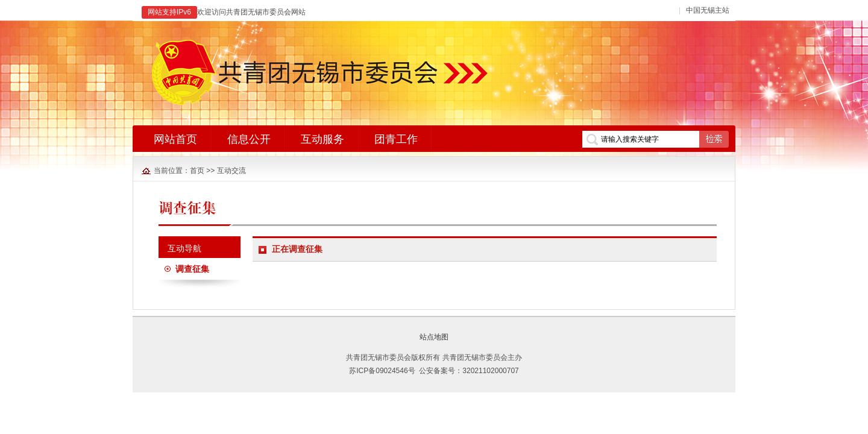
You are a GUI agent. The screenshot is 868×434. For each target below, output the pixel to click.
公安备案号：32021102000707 (469, 371)
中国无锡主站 (708, 10)
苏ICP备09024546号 (382, 371)
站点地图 (434, 337)
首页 (197, 171)
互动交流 (231, 171)
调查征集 (192, 269)
